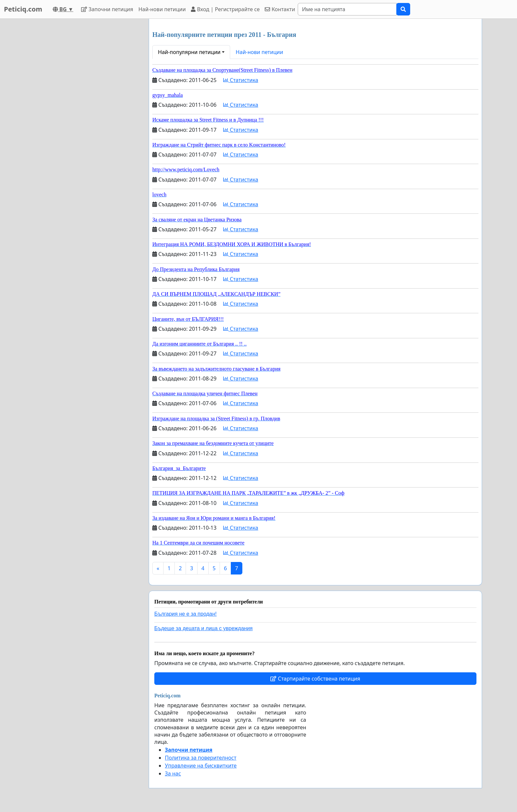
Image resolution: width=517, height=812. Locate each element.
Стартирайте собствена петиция (315, 679)
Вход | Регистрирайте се (225, 9)
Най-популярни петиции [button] (189, 52)
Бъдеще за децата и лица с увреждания (203, 628)
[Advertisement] (84, 118)
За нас (173, 773)
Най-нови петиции (162, 9)
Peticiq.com (23, 9)
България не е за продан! (185, 614)
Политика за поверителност (201, 758)
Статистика (241, 80)
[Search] (347, 9)
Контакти (280, 9)
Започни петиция (107, 9)
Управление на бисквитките (201, 766)
